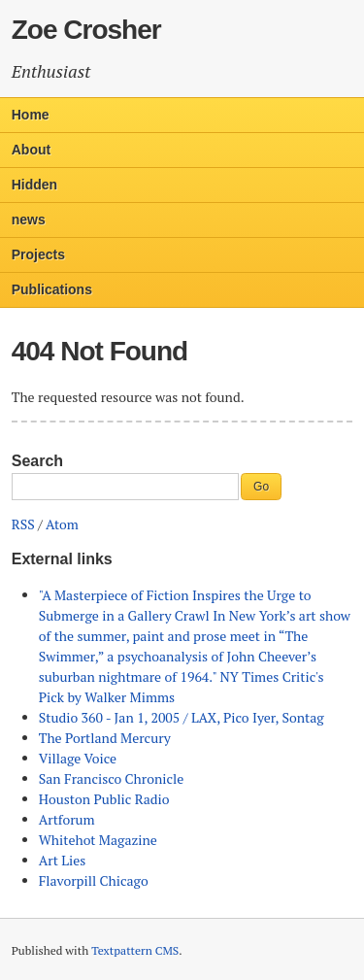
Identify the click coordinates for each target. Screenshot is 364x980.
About (31, 150)
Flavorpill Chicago (94, 880)
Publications (52, 289)
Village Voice (78, 758)
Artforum (67, 819)
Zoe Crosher (86, 30)
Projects (38, 254)
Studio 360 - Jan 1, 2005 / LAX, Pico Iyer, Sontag (182, 717)
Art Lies (63, 860)
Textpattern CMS (135, 950)
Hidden (34, 185)
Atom (62, 524)
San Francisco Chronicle (112, 778)
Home (31, 115)
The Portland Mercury (105, 738)
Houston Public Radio (104, 799)
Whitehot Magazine (98, 840)
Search (37, 461)
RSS (23, 524)
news (29, 220)
